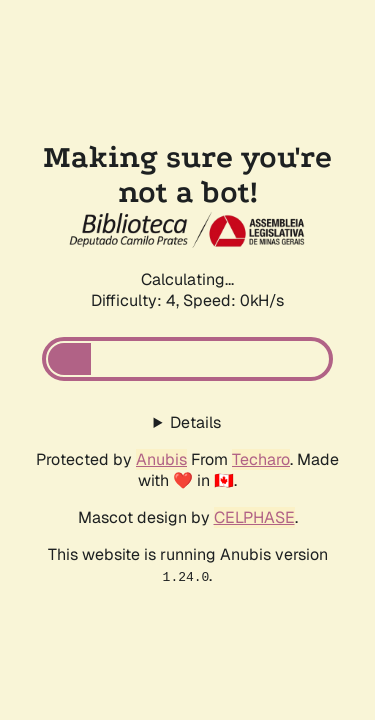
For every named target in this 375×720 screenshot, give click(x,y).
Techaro (261, 459)
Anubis (161, 459)
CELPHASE (254, 517)
